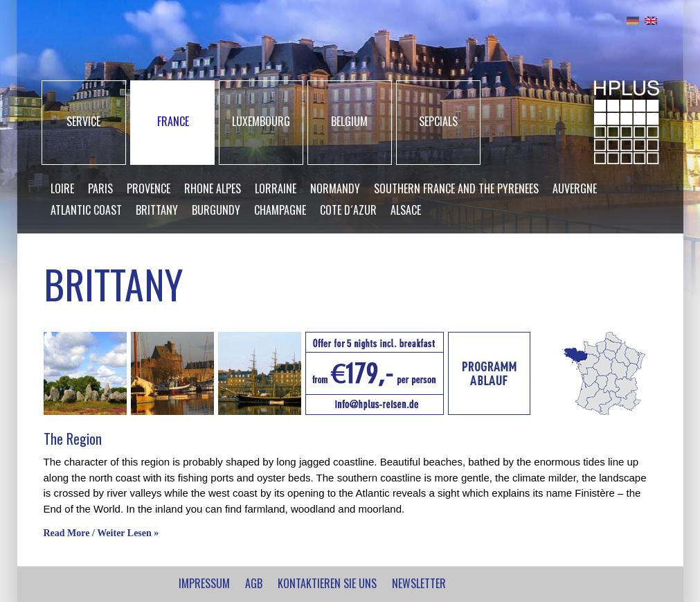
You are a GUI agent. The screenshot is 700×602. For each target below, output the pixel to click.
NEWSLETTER (419, 583)
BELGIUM (349, 121)
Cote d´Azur (348, 210)
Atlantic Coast (86, 210)
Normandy (335, 188)
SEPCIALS (438, 121)
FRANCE (173, 121)
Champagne (280, 210)
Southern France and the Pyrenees (456, 188)
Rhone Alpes (213, 188)
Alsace (406, 210)
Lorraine (276, 188)
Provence (149, 188)
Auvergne (575, 188)
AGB (254, 583)
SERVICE (83, 121)
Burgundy (216, 210)
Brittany (157, 210)
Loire (62, 188)
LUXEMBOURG (261, 121)
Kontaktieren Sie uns (327, 583)
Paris (100, 188)
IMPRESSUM (204, 583)
